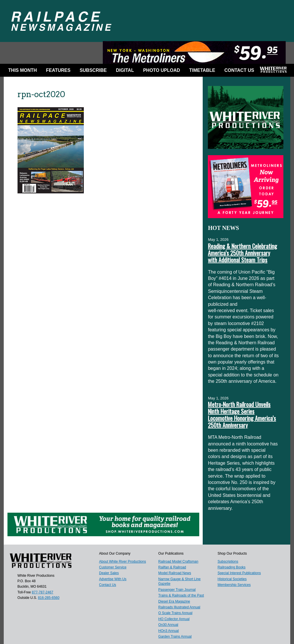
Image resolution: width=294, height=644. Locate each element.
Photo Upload (161, 70)
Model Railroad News (175, 573)
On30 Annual (168, 625)
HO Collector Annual (174, 619)
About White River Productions (122, 562)
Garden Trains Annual (175, 637)
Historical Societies (232, 579)
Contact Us (239, 70)
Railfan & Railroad (172, 567)
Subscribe (93, 70)
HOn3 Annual (168, 631)
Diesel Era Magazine (174, 601)
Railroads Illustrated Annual (179, 607)
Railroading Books (232, 567)
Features (58, 70)
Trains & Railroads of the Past (181, 595)
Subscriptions (228, 562)
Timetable (202, 70)
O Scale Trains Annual (175, 613)
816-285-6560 (49, 598)
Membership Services (234, 585)
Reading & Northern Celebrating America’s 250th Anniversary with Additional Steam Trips (242, 253)
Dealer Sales (109, 573)
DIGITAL (125, 70)
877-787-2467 (43, 592)
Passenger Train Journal (177, 590)
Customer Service (113, 567)
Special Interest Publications (239, 573)
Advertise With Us (113, 579)
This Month (23, 70)
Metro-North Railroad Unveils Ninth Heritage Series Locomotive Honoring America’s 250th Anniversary (242, 415)
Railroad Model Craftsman (178, 562)
